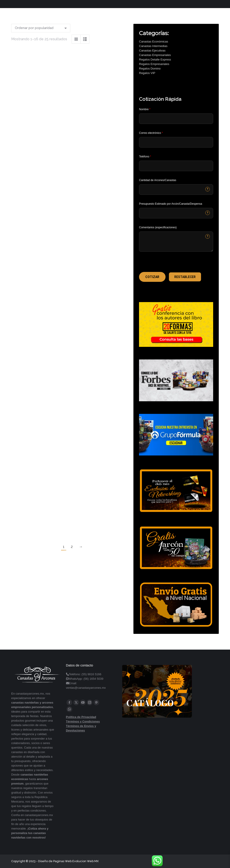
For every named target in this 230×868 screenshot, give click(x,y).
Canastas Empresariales (155, 55)
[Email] (176, 142)
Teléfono (145, 157)
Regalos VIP (147, 73)
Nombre (145, 109)
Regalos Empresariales (154, 64)
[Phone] (176, 166)
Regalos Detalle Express (155, 59)
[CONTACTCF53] (176, 190)
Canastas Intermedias (153, 46)
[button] (152, 277)
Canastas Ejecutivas (152, 50)
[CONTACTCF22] (176, 242)
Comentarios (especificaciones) (158, 227)
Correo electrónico (151, 133)
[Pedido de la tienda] (41, 28)
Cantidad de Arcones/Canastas (158, 180)
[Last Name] (176, 119)
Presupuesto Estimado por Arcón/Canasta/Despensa (171, 204)
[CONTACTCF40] (176, 213)
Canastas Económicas (154, 41)
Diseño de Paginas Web (55, 861)
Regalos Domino (150, 68)
